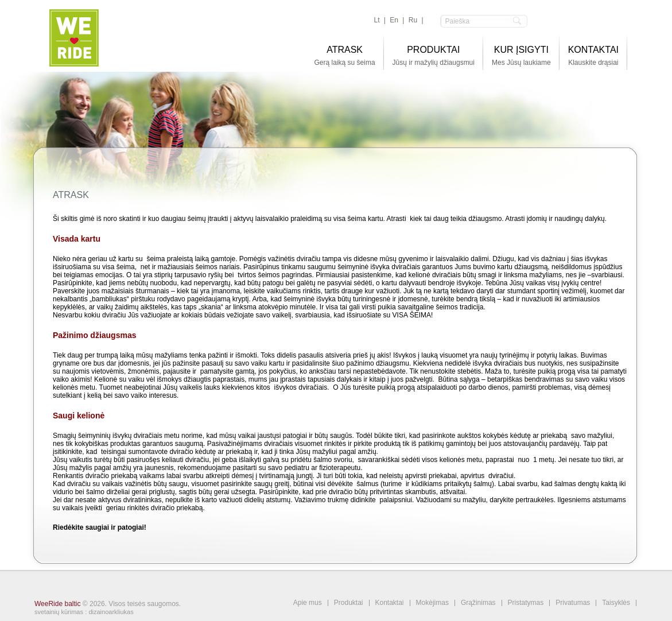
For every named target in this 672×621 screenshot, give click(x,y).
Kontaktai (390, 603)
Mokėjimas (432, 603)
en (394, 20)
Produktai (349, 603)
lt (377, 20)
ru (413, 20)
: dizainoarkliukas (109, 612)
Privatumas (573, 603)
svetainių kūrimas (59, 612)
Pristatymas (526, 603)
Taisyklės (616, 603)
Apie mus (308, 603)
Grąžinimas (478, 603)
